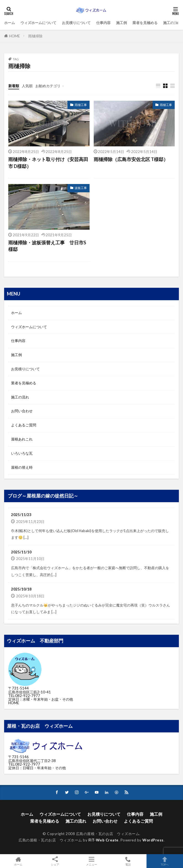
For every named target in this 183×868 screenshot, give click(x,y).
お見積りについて (76, 23)
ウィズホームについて (38, 23)
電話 (128, 861)
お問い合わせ (22, 411)
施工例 (121, 23)
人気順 (27, 86)
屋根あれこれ (22, 439)
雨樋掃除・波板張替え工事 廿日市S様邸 (47, 246)
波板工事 (81, 188)
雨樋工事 (81, 105)
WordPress (153, 840)
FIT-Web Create (104, 840)
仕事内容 (103, 23)
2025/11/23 (21, 515)
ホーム (10, 23)
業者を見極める (145, 23)
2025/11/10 (21, 552)
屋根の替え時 (22, 467)
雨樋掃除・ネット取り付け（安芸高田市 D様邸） (48, 163)
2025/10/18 (21, 589)
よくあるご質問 (24, 425)
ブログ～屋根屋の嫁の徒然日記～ (43, 496)
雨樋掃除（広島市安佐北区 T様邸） (131, 159)
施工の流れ (172, 23)
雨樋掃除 (35, 36)
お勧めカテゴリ (48, 86)
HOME (15, 36)
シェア (55, 861)
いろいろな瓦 (22, 453)
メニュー (91, 861)
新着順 (14, 86)
